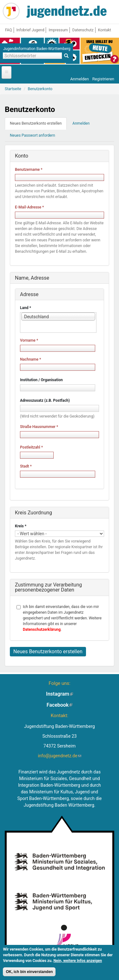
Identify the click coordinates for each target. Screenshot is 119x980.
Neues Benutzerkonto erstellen (38, 125)
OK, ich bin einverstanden (29, 973)
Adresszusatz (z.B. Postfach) (45, 400)
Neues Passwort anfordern (33, 135)
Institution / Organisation (41, 380)
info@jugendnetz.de (59, 756)
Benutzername (29, 170)
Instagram (60, 694)
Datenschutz (83, 30)
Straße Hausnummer (39, 427)
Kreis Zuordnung (33, 513)
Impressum (58, 30)
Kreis (21, 526)
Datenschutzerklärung (42, 630)
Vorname (29, 340)
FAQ (9, 30)
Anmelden (79, 79)
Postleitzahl (31, 447)
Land (26, 308)
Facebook (60, 705)
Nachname (30, 359)
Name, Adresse (32, 278)
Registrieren (103, 79)
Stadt (26, 466)
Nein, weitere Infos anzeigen (78, 962)
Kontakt (105, 30)
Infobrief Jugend (30, 30)
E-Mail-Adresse (29, 207)
